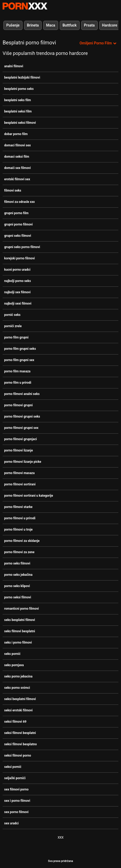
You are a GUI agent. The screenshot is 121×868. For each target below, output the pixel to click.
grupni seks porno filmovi (22, 247)
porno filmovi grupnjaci (21, 439)
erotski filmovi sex (17, 179)
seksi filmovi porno (18, 756)
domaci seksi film (17, 157)
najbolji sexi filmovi (18, 304)
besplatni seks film (18, 100)
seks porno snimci (17, 688)
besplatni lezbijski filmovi (22, 78)
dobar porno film (16, 134)
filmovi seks (13, 191)
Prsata (89, 25)
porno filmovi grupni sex (21, 428)
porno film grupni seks (20, 349)
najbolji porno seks (18, 281)
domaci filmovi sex (17, 145)
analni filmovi (14, 66)
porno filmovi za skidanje (22, 541)
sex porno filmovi (16, 812)
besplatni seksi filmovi (20, 123)
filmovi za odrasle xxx (20, 202)
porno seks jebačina (18, 575)
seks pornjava (14, 665)
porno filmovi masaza (19, 473)
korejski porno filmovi (20, 258)
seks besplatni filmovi (20, 620)
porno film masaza (17, 371)
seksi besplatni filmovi (20, 699)
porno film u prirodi (18, 383)
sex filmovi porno (16, 789)
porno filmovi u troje (18, 530)
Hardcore (110, 25)
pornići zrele (13, 326)
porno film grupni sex (19, 360)
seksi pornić (13, 767)
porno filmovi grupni (18, 405)
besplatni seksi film (18, 111)
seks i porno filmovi (18, 643)
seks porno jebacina (18, 676)
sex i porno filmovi (17, 801)
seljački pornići (15, 778)
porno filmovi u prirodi (20, 518)
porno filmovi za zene (19, 552)
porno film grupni (16, 337)
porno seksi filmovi (18, 597)
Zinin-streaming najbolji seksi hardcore (25, 6)
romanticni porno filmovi (21, 609)
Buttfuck (70, 25)
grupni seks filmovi (18, 236)
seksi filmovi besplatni (20, 733)
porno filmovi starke (18, 507)
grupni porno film (16, 213)
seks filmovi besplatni (20, 631)
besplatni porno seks (19, 89)
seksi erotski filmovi (18, 710)
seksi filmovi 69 (15, 722)
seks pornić (12, 654)
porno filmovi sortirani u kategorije (29, 496)
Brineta (33, 25)
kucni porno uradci (17, 270)
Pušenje (13, 25)
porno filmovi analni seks (22, 394)
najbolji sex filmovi (17, 292)
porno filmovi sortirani (20, 484)
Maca (51, 25)
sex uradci (11, 823)
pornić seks (12, 315)
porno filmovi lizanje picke (23, 462)
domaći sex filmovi (17, 168)
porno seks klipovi (17, 586)
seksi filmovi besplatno (21, 744)
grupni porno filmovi (18, 224)
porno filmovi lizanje (18, 450)
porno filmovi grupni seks (22, 417)
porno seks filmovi (17, 563)
